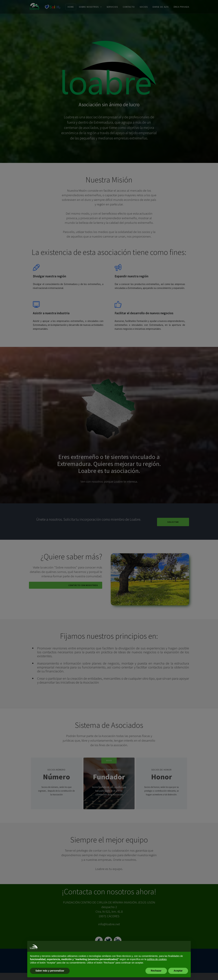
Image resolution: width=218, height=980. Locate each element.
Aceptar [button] (178, 971)
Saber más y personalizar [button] (50, 971)
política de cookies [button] (157, 959)
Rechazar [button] (156, 971)
